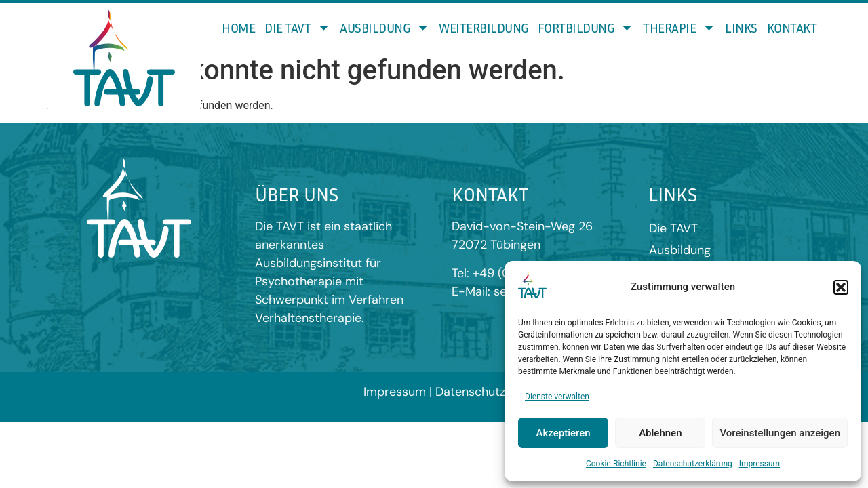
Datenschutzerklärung (693, 464)
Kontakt (792, 27)
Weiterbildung (484, 27)
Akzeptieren (564, 433)
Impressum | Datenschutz (434, 392)
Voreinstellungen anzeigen (780, 433)
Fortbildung (586, 27)
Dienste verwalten (557, 396)
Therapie (679, 27)
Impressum (759, 464)
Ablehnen (660, 433)
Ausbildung (384, 27)
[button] (841, 287)
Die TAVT (297, 27)
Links (741, 27)
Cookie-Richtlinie (616, 464)
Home (238, 27)
